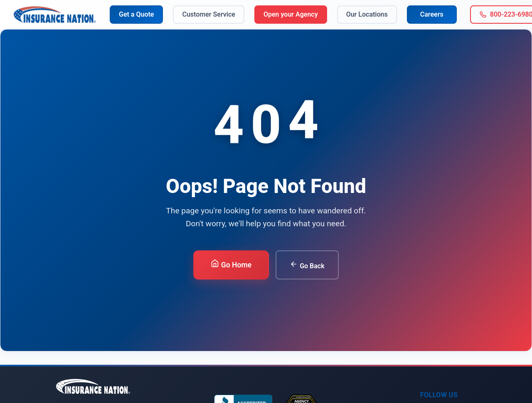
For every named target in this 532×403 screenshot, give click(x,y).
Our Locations (367, 14)
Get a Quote (136, 14)
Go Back (307, 265)
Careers (432, 14)
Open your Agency (291, 14)
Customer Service (209, 14)
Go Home (231, 264)
